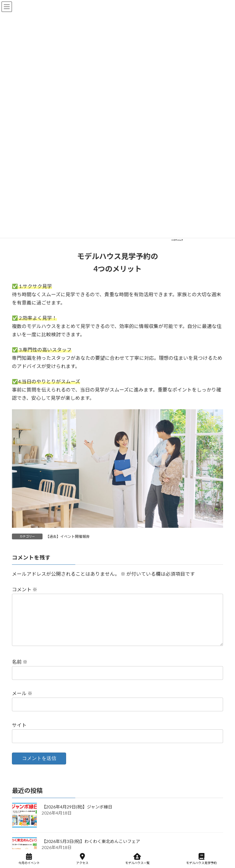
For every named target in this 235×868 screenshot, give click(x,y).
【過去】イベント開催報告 (68, 536)
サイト (19, 735)
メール (22, 703)
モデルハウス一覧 (137, 859)
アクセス (82, 859)
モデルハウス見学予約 (201, 859)
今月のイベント (29, 859)
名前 (20, 671)
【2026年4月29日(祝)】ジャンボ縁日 (77, 817)
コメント (25, 589)
